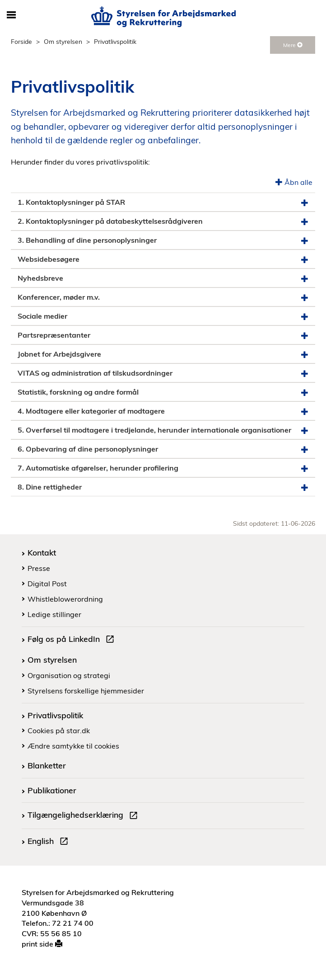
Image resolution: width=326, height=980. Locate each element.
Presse (39, 568)
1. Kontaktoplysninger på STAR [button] (163, 202)
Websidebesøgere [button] (163, 259)
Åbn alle (294, 182)
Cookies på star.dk (59, 730)
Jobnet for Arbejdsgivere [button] (163, 354)
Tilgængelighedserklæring (84, 816)
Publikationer (52, 790)
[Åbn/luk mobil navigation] (11, 15)
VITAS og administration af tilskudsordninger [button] (163, 373)
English (50, 842)
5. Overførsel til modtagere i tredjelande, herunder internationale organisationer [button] (163, 430)
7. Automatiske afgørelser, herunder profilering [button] (163, 468)
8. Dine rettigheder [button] (163, 487)
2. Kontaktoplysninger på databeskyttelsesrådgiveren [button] (163, 221)
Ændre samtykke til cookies (73, 746)
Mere (293, 45)
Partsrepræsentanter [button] (163, 335)
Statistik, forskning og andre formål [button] (163, 392)
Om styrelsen (63, 41)
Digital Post (47, 584)
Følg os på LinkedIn (73, 640)
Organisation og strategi (69, 675)
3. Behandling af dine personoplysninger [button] (163, 240)
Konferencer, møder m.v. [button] (163, 297)
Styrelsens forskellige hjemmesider (86, 691)
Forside (21, 41)
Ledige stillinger (54, 614)
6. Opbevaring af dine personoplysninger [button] (163, 449)
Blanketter (47, 765)
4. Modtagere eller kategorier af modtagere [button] (163, 411)
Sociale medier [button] (163, 316)
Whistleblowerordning (65, 599)
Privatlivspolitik (55, 715)
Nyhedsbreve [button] (163, 278)
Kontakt (42, 552)
